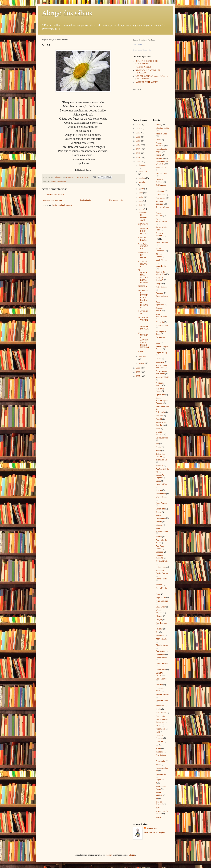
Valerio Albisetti (162, 377)
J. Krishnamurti (162, 326)
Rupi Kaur (160, 780)
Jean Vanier (160, 198)
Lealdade (159, 742)
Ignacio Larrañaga (160, 250)
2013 (138, 149)
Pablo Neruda (161, 503)
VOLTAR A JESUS (144, 67)
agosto (141, 189)
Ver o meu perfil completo (155, 832)
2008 (138, 372)
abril (141, 205)
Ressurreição (161, 774)
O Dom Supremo (159, 433)
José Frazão (161, 716)
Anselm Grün (161, 134)
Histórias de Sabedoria (161, 424)
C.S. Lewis (160, 412)
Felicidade (160, 191)
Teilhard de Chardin (160, 455)
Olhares (159, 616)
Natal (158, 428)
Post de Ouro (161, 755)
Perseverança (161, 337)
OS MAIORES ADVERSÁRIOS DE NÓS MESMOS (143, 340)
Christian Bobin (162, 128)
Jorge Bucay (161, 597)
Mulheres (160, 752)
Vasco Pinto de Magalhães (162, 163)
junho (141, 197)
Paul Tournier (161, 623)
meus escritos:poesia (162, 530)
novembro (143, 172)
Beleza (159, 358)
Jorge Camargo (162, 601)
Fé (157, 239)
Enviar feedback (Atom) (62, 205)
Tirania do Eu (161, 460)
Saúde (158, 451)
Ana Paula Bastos (160, 547)
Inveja (158, 709)
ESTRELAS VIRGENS (143, 320)
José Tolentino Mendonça (162, 721)
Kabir (158, 732)
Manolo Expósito (159, 611)
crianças (159, 525)
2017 (138, 133)
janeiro (141, 363)
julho (141, 193)
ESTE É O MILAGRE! (143, 264)
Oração (159, 620)
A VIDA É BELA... (142, 239)
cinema (159, 522)
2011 (138, 157)
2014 (138, 145)
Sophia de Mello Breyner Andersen (162, 401)
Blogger (132, 855)
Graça (158, 481)
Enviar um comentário (55, 194)
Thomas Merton (162, 207)
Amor (158, 125)
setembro (142, 182)
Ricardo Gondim (159, 255)
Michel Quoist (162, 497)
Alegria (159, 284)
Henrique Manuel (160, 181)
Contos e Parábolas (160, 144)
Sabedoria (160, 158)
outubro (142, 178)
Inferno (159, 490)
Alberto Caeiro (162, 645)
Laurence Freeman (160, 737)
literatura (159, 466)
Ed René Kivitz (162, 561)
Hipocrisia (160, 706)
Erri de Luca (161, 567)
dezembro (142, 165)
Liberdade (160, 195)
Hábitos (159, 585)
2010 (138, 162)
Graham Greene (162, 694)
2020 (138, 129)
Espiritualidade (162, 296)
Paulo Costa (137, 44)
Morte (158, 748)
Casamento (160, 654)
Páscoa (159, 765)
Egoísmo (159, 416)
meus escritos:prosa (161, 315)
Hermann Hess (162, 700)
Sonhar (159, 512)
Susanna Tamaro (159, 309)
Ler (157, 745)
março (141, 209)
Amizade (159, 293)
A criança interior (160, 384)
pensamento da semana (162, 812)
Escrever (159, 685)
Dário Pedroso (162, 679)
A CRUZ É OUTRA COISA (147, 82)
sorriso (159, 817)
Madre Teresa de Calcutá (161, 367)
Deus (158, 140)
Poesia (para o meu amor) (162, 372)
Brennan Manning (159, 557)
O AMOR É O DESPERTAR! (143, 216)
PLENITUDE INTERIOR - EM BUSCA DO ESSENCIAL (143, 299)
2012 (138, 153)
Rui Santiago (161, 185)
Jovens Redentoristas (161, 220)
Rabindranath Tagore (59, 181)
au (157, 798)
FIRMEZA (142, 286)
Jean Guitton (161, 713)
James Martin (161, 588)
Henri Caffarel (162, 484)
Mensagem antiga (116, 200)
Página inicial (86, 200)
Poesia (158, 155)
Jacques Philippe (159, 214)
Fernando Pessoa (160, 689)
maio (141, 201)
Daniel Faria (161, 670)
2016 (138, 137)
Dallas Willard (162, 664)
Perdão (159, 447)
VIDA (141, 351)
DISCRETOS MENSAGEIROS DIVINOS (143, 229)
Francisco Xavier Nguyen (162, 572)
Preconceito (161, 761)
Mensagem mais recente (52, 200)
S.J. (157, 632)
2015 (138, 141)
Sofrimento (160, 509)
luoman (109, 855)
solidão (159, 537)
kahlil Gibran (161, 260)
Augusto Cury (162, 353)
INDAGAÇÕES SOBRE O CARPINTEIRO (147, 62)
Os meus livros (162, 438)
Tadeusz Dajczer (159, 794)
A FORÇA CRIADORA (143, 246)
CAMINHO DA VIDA (143, 328)
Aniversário (161, 651)
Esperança (160, 362)
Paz (157, 444)
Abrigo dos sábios (67, 13)
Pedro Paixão (161, 287)
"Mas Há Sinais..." (159, 279)
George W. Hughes (160, 476)
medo (158, 343)
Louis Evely (161, 607)
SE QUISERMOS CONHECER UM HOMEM (143, 276)
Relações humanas (159, 203)
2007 (138, 376)
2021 (138, 125)
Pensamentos (161, 168)
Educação (160, 322)
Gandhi (159, 419)
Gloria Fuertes (162, 579)
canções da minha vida (160, 273)
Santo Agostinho (160, 303)
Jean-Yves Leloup (160, 390)
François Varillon (159, 234)
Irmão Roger (161, 266)
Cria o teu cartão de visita (142, 50)
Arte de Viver (161, 174)
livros (158, 808)
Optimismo (160, 395)
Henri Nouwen (162, 243)
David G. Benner (159, 674)
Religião (159, 629)
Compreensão (161, 658)
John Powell (161, 494)
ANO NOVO (161, 639)
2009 (138, 368)
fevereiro (142, 356)
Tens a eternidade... (161, 517)
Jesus (158, 594)
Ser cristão (160, 636)
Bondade (159, 552)
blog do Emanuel (159, 803)
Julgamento (160, 729)
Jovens (159, 725)
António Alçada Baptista (162, 348)
